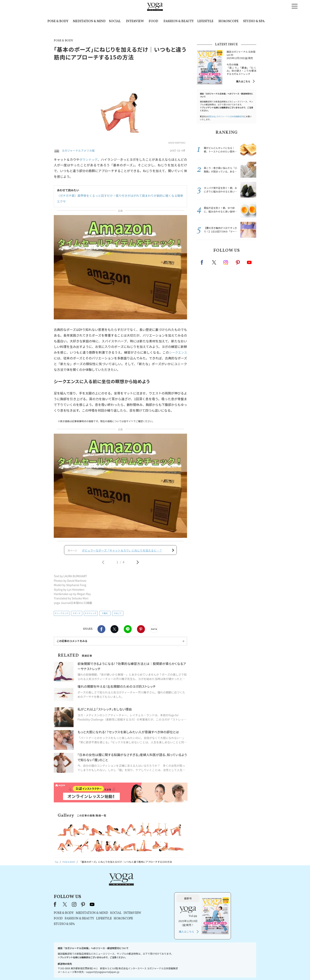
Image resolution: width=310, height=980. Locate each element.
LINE (128, 632)
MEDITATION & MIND (89, 21)
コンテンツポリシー (175, 969)
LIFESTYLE (205, 21)
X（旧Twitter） (116, 888)
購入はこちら (243, 81)
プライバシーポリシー (149, 969)
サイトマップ (209, 969)
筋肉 (106, 616)
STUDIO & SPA (254, 21)
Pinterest (141, 632)
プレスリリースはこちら (108, 969)
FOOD (153, 21)
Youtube (249, 262)
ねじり (118, 616)
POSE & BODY (58, 21)
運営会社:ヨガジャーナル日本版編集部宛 (226, 116)
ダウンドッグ (89, 159)
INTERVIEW (135, 21)
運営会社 (193, 969)
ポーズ (77, 616)
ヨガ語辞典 (225, 969)
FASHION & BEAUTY (179, 21)
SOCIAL (115, 21)
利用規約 (129, 969)
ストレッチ (92, 616)
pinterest (238, 262)
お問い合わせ (84, 969)
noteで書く (154, 632)
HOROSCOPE (229, 21)
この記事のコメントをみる (72, 643)
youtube (143, 888)
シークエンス (178, 352)
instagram (226, 262)
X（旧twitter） (114, 632)
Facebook (101, 632)
